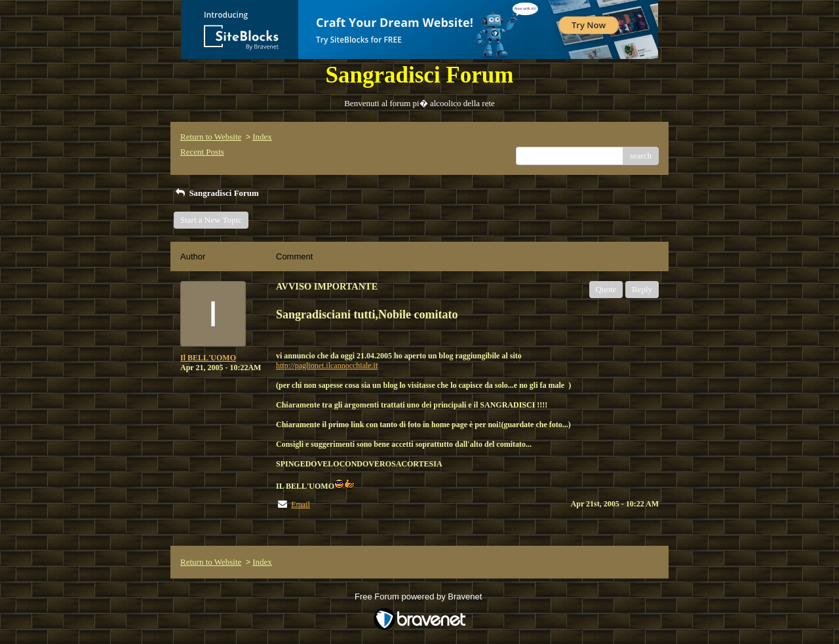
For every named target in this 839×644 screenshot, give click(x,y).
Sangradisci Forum (216, 193)
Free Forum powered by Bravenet (419, 597)
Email (301, 504)
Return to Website (211, 137)
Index (262, 137)
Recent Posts (202, 152)
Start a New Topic (211, 220)
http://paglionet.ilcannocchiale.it (327, 366)
